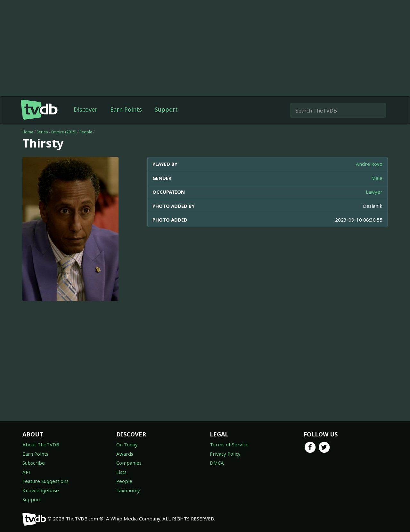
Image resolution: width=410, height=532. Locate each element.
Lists (121, 472)
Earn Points (126, 109)
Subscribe (34, 463)
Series (42, 132)
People (86, 132)
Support (166, 109)
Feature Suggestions (45, 481)
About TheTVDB (41, 444)
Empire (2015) (64, 132)
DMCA (217, 463)
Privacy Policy (225, 454)
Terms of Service (229, 444)
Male (377, 178)
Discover (86, 109)
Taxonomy (128, 490)
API (26, 472)
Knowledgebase (41, 490)
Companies (129, 463)
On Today (127, 444)
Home (28, 132)
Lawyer (374, 192)
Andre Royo (369, 164)
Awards (125, 454)
